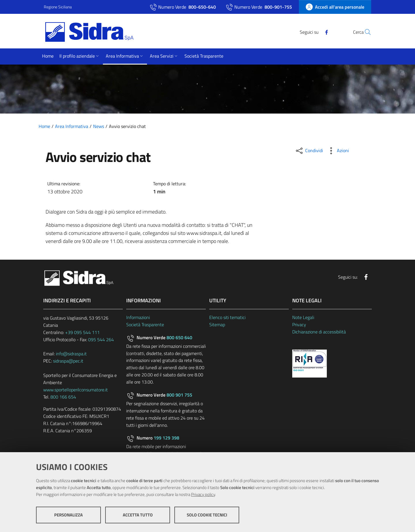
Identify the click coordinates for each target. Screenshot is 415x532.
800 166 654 (63, 397)
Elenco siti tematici (227, 317)
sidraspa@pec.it (68, 361)
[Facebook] (313, 32)
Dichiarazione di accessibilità (319, 332)
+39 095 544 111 (82, 332)
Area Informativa (72, 126)
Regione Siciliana (58, 7)
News (99, 126)
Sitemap (217, 325)
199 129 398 (166, 438)
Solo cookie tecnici (207, 515)
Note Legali (303, 317)
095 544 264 (101, 339)
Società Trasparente (145, 325)
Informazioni (138, 317)
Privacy (299, 325)
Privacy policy (203, 494)
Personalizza (68, 515)
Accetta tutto (138, 515)
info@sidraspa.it (71, 354)
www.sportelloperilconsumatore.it (76, 390)
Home (44, 126)
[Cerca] (364, 32)
